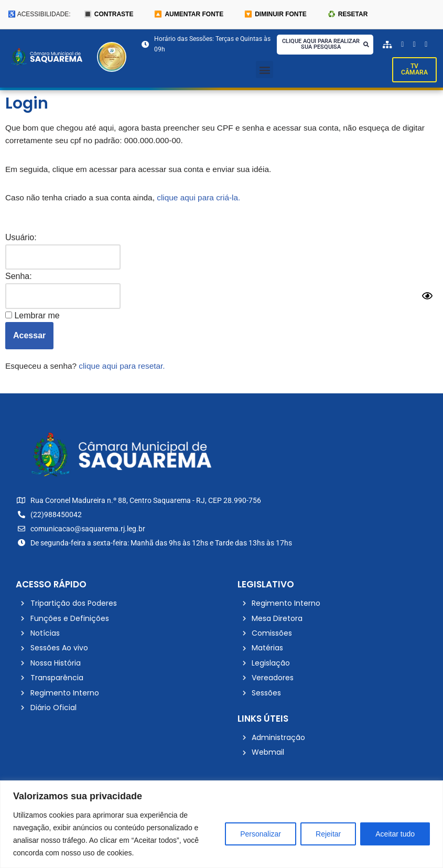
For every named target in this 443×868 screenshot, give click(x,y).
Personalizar (261, 834)
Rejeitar (328, 834)
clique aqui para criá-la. (206, 201)
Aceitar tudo (395, 834)
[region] (221, 824)
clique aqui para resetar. (127, 371)
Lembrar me (33, 320)
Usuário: (21, 240)
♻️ (348, 14)
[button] (264, 71)
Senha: (19, 280)
